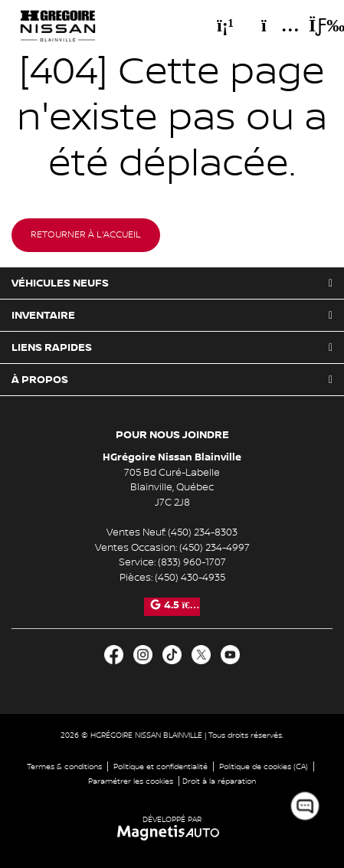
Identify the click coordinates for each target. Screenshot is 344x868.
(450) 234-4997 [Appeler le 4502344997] (215, 548)
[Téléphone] (225, 25)
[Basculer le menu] (314, 25)
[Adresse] (273, 25)
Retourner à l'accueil (86, 235)
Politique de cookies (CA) (264, 766)
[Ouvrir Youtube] (230, 655)
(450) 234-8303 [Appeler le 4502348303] (203, 532)
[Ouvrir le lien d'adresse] (172, 488)
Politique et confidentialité (161, 766)
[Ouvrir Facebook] (114, 655)
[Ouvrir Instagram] (143, 655)
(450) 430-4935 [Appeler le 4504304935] (190, 578)
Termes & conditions (64, 766)
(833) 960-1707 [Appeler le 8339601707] (192, 562)
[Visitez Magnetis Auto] (172, 832)
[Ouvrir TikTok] (172, 655)
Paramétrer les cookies (131, 781)
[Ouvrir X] (201, 655)
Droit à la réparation (219, 781)
